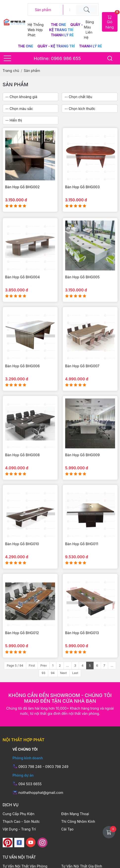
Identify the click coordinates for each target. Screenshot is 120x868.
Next (63, 673)
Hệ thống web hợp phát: (36, 30)
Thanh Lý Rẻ (62, 35)
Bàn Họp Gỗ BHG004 (23, 288)
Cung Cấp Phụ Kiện (19, 814)
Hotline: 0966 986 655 (57, 58)
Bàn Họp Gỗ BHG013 (82, 644)
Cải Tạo (67, 829)
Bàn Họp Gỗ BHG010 (22, 555)
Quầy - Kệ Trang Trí (57, 46)
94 (53, 673)
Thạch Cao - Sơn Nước (21, 821)
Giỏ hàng (112, 21)
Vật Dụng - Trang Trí (19, 829)
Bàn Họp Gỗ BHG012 (22, 644)
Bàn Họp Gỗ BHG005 (82, 288)
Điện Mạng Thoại (75, 814)
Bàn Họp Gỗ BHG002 (22, 187)
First (32, 666)
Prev (44, 666)
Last (75, 673)
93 (44, 673)
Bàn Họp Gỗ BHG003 (82, 187)
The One (59, 25)
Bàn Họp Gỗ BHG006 (22, 377)
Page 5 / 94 (15, 666)
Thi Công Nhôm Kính (78, 821)
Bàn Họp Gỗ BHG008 (22, 466)
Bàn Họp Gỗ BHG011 (82, 555)
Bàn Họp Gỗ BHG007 (82, 377)
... (68, 666)
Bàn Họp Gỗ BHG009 (82, 466)
